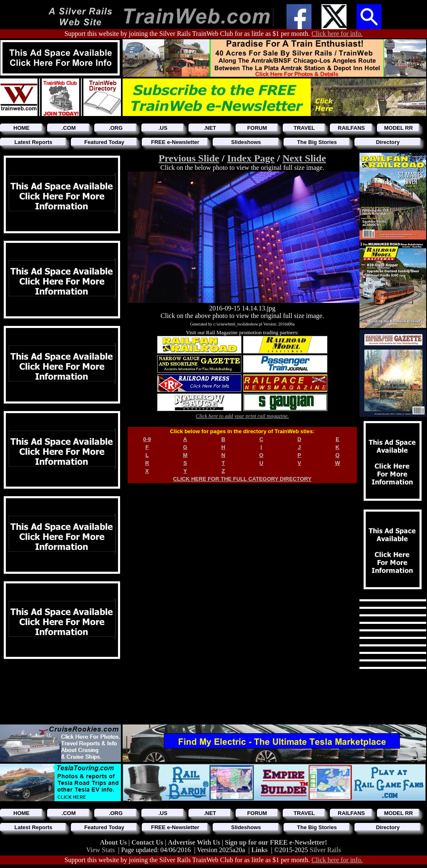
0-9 (147, 439)
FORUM (257, 128)
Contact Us (148, 842)
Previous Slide (189, 158)
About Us (114, 842)
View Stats (100, 850)
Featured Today (104, 142)
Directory (388, 142)
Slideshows (246, 142)
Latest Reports (33, 142)
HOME (21, 128)
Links (260, 850)
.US (163, 128)
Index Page (251, 158)
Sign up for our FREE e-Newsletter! (276, 842)
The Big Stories (317, 142)
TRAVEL (304, 128)
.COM (69, 128)
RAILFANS (351, 128)
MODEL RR (398, 128)
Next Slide (304, 158)
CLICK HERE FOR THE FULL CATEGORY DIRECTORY (242, 479)
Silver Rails (325, 850)
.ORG (116, 128)
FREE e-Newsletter (175, 142)
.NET (210, 128)
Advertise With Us (195, 842)
